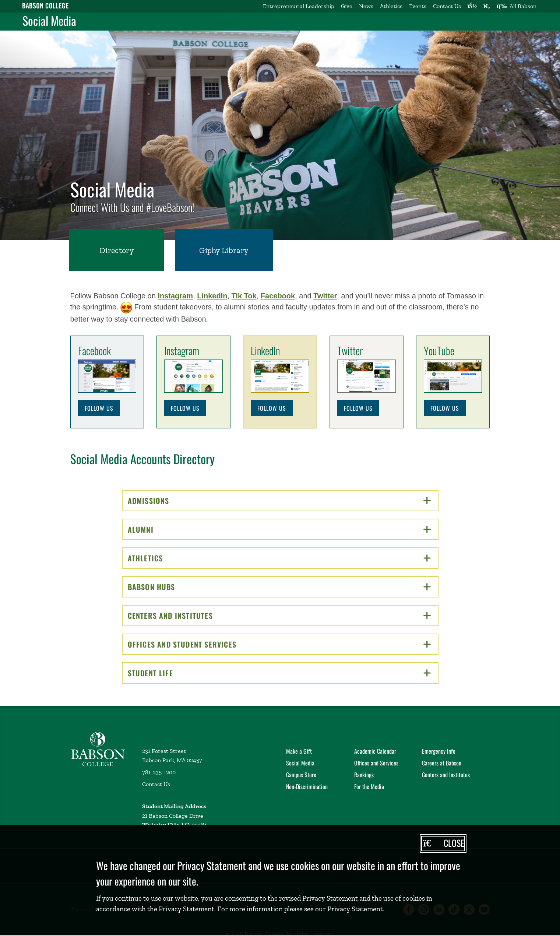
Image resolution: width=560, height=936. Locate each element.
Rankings (364, 775)
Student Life (279, 673)
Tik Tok (244, 296)
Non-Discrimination (307, 786)
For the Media (369, 786)
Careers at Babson (442, 763)
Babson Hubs (279, 587)
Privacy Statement (354, 909)
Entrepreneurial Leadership (299, 6)
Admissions (279, 501)
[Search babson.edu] (487, 6)
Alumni (279, 529)
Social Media (49, 21)
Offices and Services (376, 763)
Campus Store (301, 775)
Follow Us (99, 408)
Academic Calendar (375, 751)
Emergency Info (439, 751)
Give (347, 6)
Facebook (278, 296)
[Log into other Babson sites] (472, 6)
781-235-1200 (159, 772)
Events (418, 6)
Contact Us (447, 6)
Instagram (175, 296)
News (366, 6)
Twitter (325, 296)
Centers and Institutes (279, 616)
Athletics (391, 6)
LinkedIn (212, 296)
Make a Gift (299, 751)
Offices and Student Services (279, 644)
